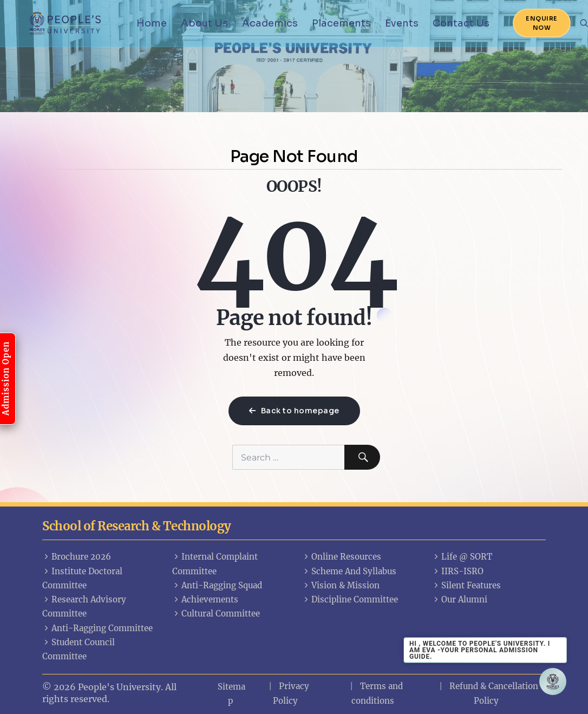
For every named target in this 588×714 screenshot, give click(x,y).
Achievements (205, 599)
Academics (270, 23)
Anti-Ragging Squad (217, 585)
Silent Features (466, 585)
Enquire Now (542, 23)
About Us (204, 23)
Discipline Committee (350, 599)
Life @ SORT (462, 557)
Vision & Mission (341, 585)
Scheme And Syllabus (349, 571)
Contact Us (461, 23)
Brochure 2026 (77, 557)
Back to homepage (294, 411)
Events (402, 23)
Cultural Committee (216, 614)
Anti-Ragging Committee (97, 628)
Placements (341, 23)
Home (152, 23)
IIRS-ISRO (458, 571)
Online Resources (342, 557)
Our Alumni (460, 599)
